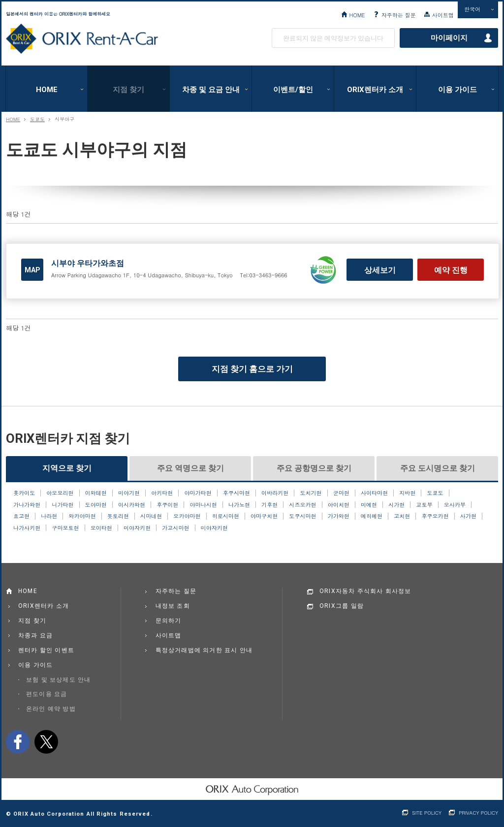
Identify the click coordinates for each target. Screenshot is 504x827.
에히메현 (372, 516)
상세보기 (380, 270)
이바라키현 (275, 493)
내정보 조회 (173, 606)
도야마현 (96, 505)
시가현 (396, 505)
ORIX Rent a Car (82, 39)
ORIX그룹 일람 (342, 606)
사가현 (468, 516)
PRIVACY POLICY (478, 813)
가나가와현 (27, 505)
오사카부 (455, 505)
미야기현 (129, 493)
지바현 (407, 493)
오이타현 (101, 528)
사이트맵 (443, 15)
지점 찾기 (128, 90)
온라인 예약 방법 (51, 709)
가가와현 (339, 516)
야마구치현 (264, 516)
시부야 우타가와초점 (88, 263)
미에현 (369, 505)
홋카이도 (24, 493)
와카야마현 (82, 516)
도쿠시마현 (302, 516)
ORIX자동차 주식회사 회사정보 (365, 591)
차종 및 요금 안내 (211, 90)
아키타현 (162, 493)
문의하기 (169, 621)
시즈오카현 (302, 505)
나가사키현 (27, 528)
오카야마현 (187, 516)
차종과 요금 (35, 635)
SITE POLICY (427, 813)
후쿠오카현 (435, 516)
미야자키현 (137, 528)
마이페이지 (449, 38)
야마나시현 (204, 505)
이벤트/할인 (293, 90)
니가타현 (63, 505)
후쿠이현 (167, 505)
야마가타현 (198, 493)
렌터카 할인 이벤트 (46, 650)
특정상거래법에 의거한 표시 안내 (204, 650)
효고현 (21, 516)
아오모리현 (60, 493)
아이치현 (339, 505)
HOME (357, 15)
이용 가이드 (457, 90)
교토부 (424, 505)
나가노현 (239, 505)
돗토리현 (118, 516)
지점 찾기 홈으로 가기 (252, 369)
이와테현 (96, 493)
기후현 (269, 505)
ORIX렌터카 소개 (375, 90)
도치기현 (311, 493)
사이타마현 (374, 493)
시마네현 (151, 516)
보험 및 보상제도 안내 (59, 680)
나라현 (49, 516)
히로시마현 (226, 516)
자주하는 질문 (399, 15)
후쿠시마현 (236, 493)
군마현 (341, 493)
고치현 (402, 516)
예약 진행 (451, 270)
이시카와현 (132, 505)
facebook (18, 742)
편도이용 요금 (47, 694)
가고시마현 (175, 528)
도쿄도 (37, 119)
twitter (46, 742)
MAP (32, 270)
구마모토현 (65, 528)
